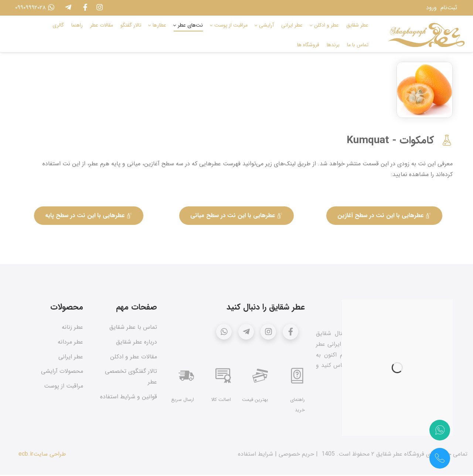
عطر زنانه (72, 328)
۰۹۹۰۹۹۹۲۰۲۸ (33, 8)
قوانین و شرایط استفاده (129, 398)
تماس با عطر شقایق (133, 328)
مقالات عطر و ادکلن (134, 358)
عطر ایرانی (71, 358)
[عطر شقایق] (426, 35)
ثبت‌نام (449, 8)
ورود (431, 8)
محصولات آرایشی (62, 373)
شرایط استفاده (256, 455)
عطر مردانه (70, 343)
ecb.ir (26, 455)
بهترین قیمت (255, 401)
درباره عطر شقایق (137, 343)
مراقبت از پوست (64, 387)
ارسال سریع (183, 401)
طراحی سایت (50, 455)
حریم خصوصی (296, 455)
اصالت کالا (221, 401)
